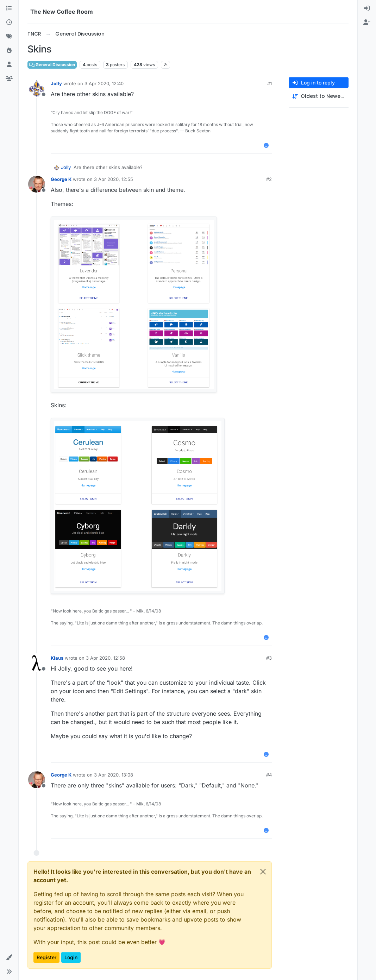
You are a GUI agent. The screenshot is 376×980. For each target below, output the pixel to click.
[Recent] (9, 23)
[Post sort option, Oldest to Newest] (319, 96)
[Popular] (9, 51)
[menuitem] (367, 8)
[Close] (263, 872)
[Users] (9, 65)
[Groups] (9, 79)
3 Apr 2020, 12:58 (105, 658)
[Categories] (9, 8)
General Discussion (52, 65)
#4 (269, 775)
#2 (269, 179)
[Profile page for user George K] (37, 184)
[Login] (367, 8)
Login (71, 957)
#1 (270, 83)
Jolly (56, 83)
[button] (9, 957)
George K (61, 179)
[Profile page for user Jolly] (37, 88)
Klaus (57, 658)
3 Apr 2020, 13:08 (114, 775)
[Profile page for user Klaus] (37, 663)
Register (46, 957)
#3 (269, 658)
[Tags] (9, 37)
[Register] (367, 23)
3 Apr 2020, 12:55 (114, 179)
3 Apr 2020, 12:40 (104, 83)
